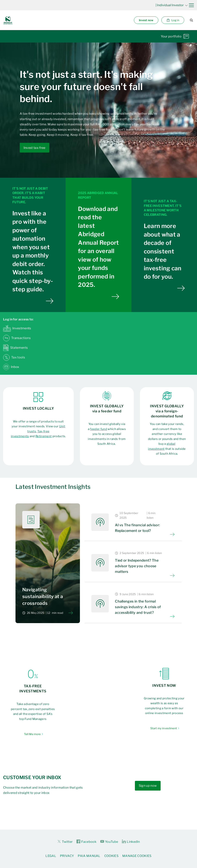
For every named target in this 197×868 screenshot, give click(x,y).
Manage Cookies (137, 856)
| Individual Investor (172, 5)
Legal (51, 856)
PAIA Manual (89, 856)
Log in (173, 20)
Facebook (86, 842)
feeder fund (98, 429)
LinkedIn (131, 842)
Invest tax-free (35, 148)
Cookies (111, 856)
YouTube (109, 842)
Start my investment (164, 728)
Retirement (44, 436)
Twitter (65, 841)
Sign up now (148, 786)
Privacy (67, 856)
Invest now (146, 20)
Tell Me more (32, 734)
